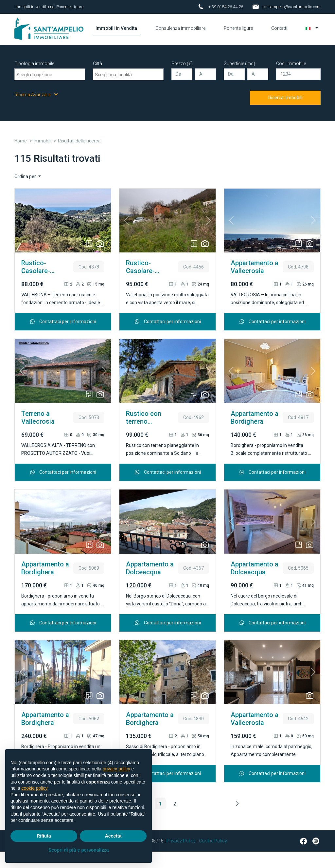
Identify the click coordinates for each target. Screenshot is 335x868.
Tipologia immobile (34, 80)
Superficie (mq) (239, 80)
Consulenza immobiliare (186, 36)
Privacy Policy (181, 857)
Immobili (43, 157)
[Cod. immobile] (298, 91)
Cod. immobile (291, 80)
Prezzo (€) (182, 80)
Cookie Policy (213, 857)
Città (97, 80)
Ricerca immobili (285, 114)
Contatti (279, 32)
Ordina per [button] (26, 193)
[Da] (182, 91)
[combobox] (50, 91)
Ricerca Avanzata (36, 111)
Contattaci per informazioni (63, 338)
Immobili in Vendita (135, 36)
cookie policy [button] (34, 788)
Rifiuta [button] (44, 836)
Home (21, 157)
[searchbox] (51, 90)
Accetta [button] (113, 836)
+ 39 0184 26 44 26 (226, 7)
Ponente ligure (239, 36)
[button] (312, 32)
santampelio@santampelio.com (291, 7)
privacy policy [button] (116, 769)
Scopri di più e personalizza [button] (79, 850)
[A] (205, 91)
